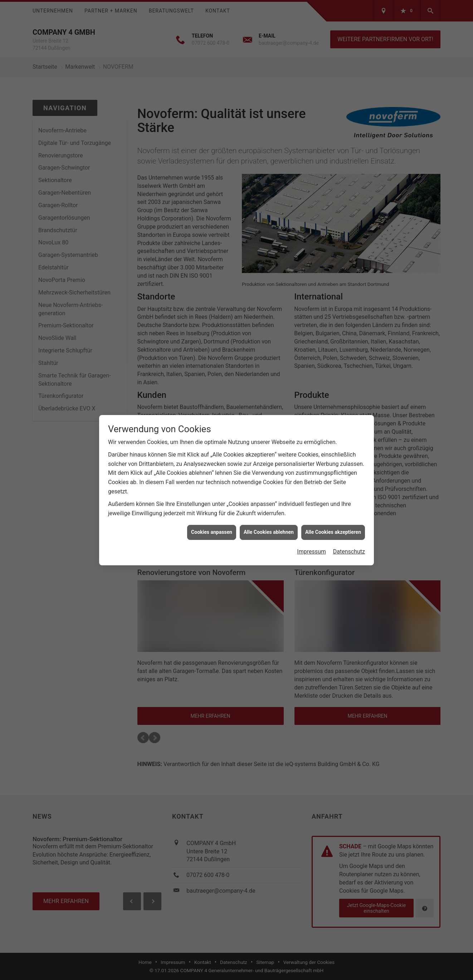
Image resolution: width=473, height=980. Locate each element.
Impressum (311, 532)
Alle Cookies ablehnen (269, 512)
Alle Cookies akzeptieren (333, 512)
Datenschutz (349, 532)
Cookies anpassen (212, 512)
